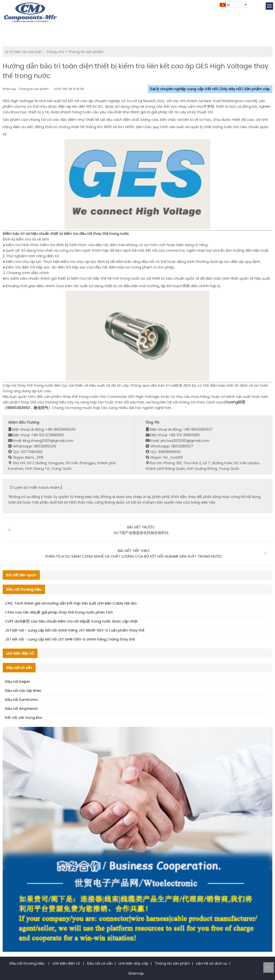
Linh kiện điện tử (67, 963)
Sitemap (136, 973)
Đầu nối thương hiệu (27, 963)
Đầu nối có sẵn (100, 963)
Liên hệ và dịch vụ (212, 963)
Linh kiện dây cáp (134, 963)
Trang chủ (55, 52)
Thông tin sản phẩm (86, 52)
